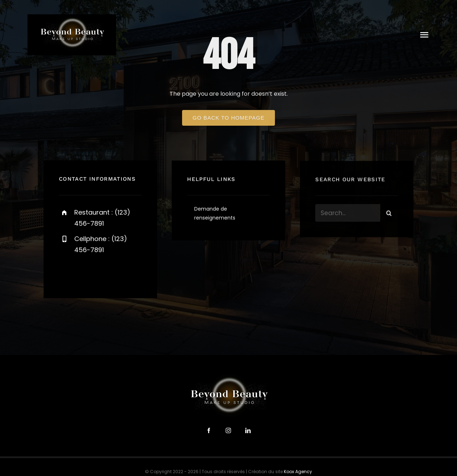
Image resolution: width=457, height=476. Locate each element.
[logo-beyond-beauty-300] (72, 17)
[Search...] (348, 214)
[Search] (389, 214)
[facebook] (67, 272)
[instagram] (106, 272)
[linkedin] (248, 430)
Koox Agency (298, 472)
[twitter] (87, 272)
